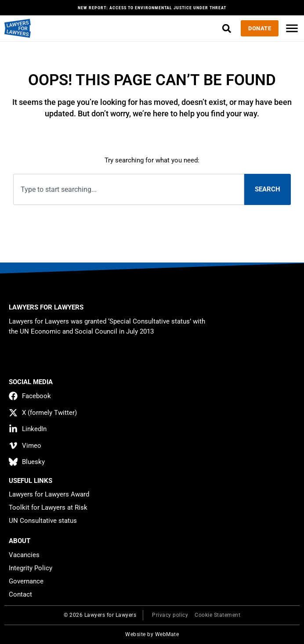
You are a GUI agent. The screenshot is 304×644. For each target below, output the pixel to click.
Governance (26, 581)
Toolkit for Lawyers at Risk (48, 507)
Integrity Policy (31, 568)
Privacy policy (170, 615)
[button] (226, 28)
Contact (20, 594)
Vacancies (24, 555)
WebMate (167, 634)
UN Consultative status (43, 521)
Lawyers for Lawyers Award (49, 494)
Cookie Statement (217, 615)
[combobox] (129, 189)
